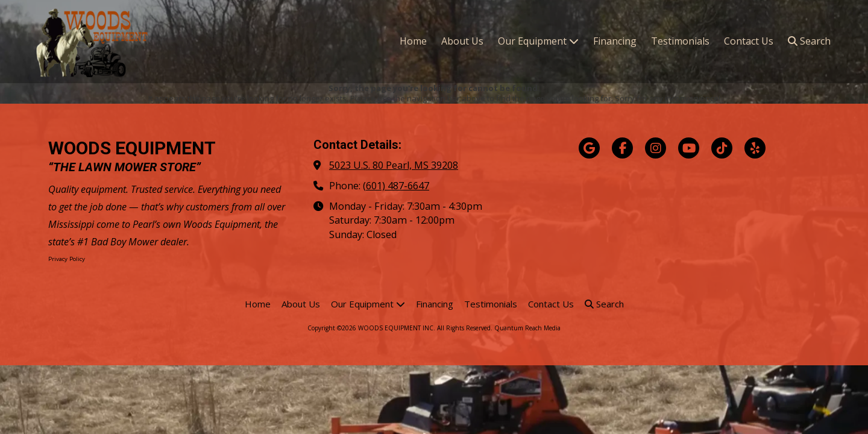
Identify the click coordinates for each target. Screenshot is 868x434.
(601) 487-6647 (396, 186)
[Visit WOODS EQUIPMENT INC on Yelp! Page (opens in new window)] (755, 148)
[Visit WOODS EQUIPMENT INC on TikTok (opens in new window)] (722, 148)
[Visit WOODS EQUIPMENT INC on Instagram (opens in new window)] (656, 148)
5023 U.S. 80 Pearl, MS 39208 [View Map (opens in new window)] (394, 165)
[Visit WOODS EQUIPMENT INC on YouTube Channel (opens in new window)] (689, 148)
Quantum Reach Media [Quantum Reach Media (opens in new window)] (527, 328)
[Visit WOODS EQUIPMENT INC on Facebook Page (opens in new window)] (622, 148)
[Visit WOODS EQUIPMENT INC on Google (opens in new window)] (589, 148)
